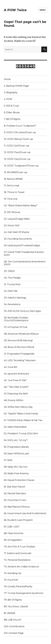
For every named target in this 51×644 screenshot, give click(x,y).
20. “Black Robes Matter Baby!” (21, 206)
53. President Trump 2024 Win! (21, 434)
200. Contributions (14, 626)
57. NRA (8, 460)
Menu (43, 10)
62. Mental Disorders (15, 493)
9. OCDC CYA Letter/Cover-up (20, 132)
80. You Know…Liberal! (16, 606)
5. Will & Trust (11, 106)
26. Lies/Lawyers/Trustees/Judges (22, 245)
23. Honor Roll (12, 226)
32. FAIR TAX (11, 291)
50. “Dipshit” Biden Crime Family (21, 414)
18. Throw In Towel (14, 192)
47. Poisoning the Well (16, 394)
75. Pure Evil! (11, 580)
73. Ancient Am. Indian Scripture (21, 567)
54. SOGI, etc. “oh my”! (16, 440)
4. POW (8, 99)
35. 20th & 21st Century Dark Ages (22, 311)
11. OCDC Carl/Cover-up (17, 146)
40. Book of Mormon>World (19, 347)
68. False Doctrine (14, 533)
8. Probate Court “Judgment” (20, 126)
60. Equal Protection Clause (19, 480)
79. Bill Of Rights (13, 600)
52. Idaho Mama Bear (15, 427)
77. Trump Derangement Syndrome (24, 593)
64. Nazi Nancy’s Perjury (17, 507)
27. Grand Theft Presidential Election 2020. (24, 254)
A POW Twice (15, 10)
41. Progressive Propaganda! (19, 354)
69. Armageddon (13, 540)
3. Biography (11, 92)
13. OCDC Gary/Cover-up (17, 159)
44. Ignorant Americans (16, 374)
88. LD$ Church (13, 620)
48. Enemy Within (14, 400)
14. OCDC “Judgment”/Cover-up (21, 166)
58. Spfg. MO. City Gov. (16, 467)
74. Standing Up (13, 573)
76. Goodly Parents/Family (18, 587)
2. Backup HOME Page (16, 86)
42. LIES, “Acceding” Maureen (20, 360)
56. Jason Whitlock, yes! (16, 454)
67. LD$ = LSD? (12, 527)
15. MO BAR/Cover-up (16, 172)
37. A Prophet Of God (16, 327)
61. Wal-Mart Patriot (15, 487)
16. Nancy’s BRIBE (13, 179)
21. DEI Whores (12, 212)
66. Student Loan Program (18, 520)
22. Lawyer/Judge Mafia (17, 219)
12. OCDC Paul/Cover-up (17, 152)
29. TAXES (9, 271)
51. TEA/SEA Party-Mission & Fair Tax (23, 420)
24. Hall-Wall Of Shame (17, 232)
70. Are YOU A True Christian (20, 547)
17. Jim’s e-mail (12, 186)
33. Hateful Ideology (15, 298)
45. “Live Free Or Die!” (15, 380)
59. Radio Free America (16, 473)
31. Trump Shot (12, 284)
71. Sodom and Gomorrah (18, 553)
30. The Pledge (12, 278)
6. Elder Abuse (12, 112)
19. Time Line (11, 199)
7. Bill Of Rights (12, 119)
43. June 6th (11, 367)
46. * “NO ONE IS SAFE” (16, 387)
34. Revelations (12, 304)
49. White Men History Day (18, 407)
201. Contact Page (14, 633)
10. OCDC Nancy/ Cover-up (18, 139)
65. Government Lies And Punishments (25, 513)
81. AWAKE (10, 613)
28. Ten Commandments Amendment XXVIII (25, 263)
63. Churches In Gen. (15, 500)
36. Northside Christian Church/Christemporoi (16, 319)
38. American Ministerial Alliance (21, 334)
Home (7, 79)
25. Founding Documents (18, 239)
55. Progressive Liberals (16, 447)
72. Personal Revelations (17, 560)
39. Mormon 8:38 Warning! (18, 340)
